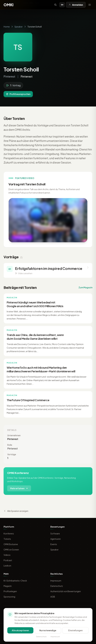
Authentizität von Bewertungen (66, 591)
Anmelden (76, 5)
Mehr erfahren (19, 488)
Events (54, 544)
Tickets (7, 539)
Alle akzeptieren (20, 630)
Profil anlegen (10, 591)
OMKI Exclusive (11, 544)
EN (62, 5)
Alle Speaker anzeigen (16, 511)
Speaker (19, 27)
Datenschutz (57, 586)
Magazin (8, 586)
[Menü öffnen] (90, 5)
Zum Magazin (85, 287)
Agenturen (56, 539)
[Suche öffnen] (55, 5)
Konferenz (9, 533)
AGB (53, 597)
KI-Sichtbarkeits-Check (15, 581)
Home (7, 27)
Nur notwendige (48, 630)
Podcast (8, 560)
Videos (7, 555)
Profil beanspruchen (18, 94)
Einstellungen (75, 630)
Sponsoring (9, 597)
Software (55, 533)
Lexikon (7, 566)
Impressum (56, 581)
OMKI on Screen (11, 550)
